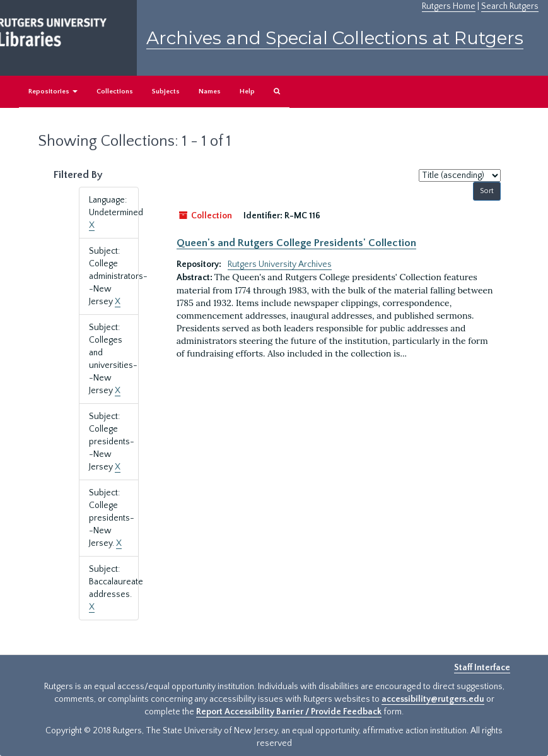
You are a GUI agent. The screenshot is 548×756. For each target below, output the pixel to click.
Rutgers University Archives (280, 264)
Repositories (53, 92)
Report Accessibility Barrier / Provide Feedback (289, 712)
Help (247, 92)
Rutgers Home (449, 6)
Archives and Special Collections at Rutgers (335, 38)
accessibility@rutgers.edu (433, 699)
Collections (115, 92)
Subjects (166, 92)
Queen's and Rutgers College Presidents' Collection (296, 243)
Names (210, 92)
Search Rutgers (510, 6)
